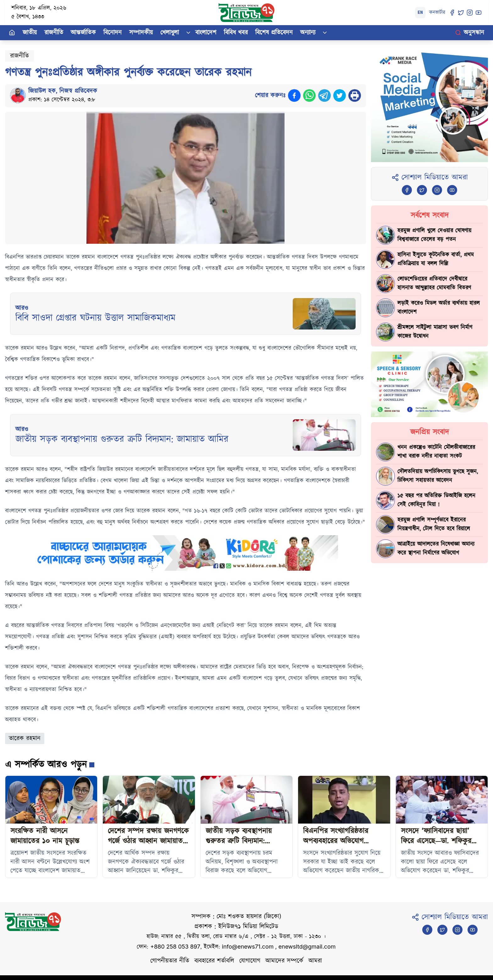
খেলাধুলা (170, 33)
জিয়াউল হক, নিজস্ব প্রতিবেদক (63, 91)
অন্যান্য (308, 33)
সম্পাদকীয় (141, 33)
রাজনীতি (54, 33)
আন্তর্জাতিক (83, 33)
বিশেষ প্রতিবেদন (274, 33)
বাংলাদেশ (206, 33)
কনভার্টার (437, 12)
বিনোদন (113, 33)
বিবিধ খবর (236, 33)
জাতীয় (30, 33)
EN (420, 13)
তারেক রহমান (25, 738)
